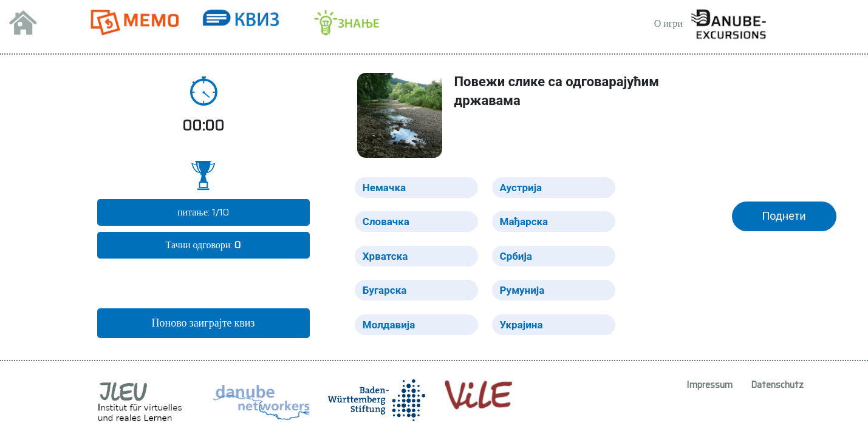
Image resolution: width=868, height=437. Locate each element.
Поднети (784, 216)
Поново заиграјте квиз (203, 323)
